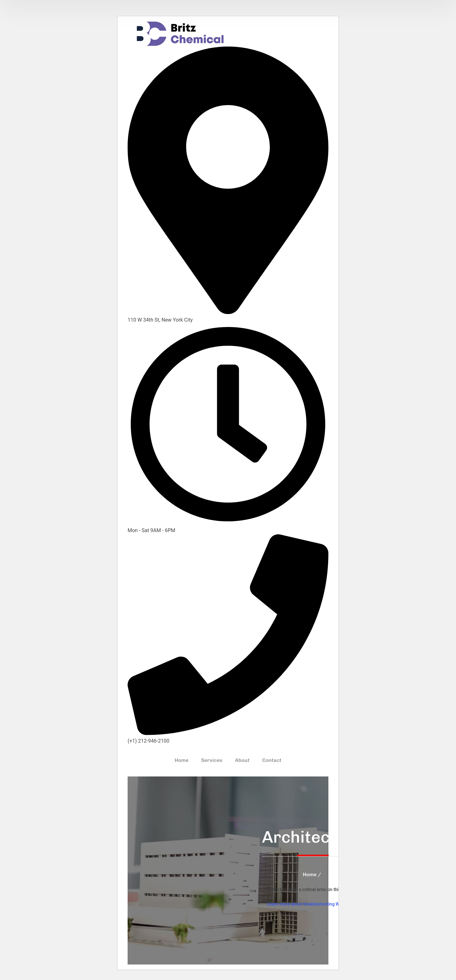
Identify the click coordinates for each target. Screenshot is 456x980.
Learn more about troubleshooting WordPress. (313, 904)
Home (310, 874)
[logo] (180, 33)
